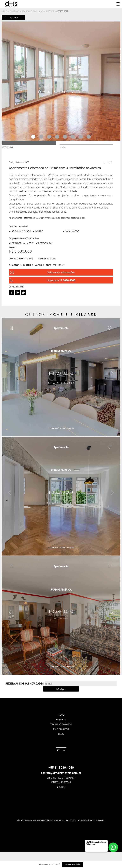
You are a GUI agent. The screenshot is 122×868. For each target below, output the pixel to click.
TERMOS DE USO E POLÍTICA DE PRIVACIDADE (88, 820)
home (61, 715)
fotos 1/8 (8, 147)
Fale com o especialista (73, 864)
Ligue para (61, 280)
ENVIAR (61, 689)
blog (61, 734)
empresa (61, 719)
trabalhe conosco (61, 724)
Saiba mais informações (61, 272)
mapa (63, 147)
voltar (14, 18)
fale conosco (61, 729)
